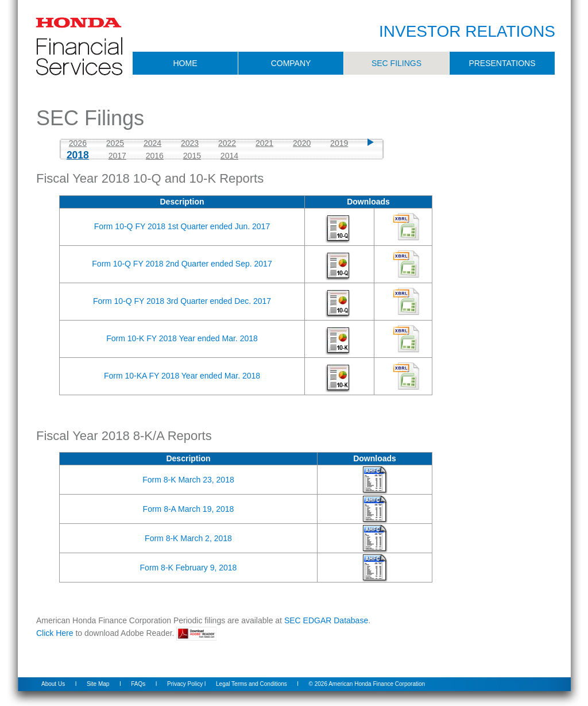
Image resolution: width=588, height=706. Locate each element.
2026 (78, 143)
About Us (53, 684)
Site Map (98, 684)
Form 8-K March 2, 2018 (188, 538)
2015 (192, 156)
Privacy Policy (185, 684)
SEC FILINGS (396, 63)
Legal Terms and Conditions (252, 684)
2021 (264, 143)
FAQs (138, 684)
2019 (339, 143)
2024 (152, 143)
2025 (115, 143)
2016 (155, 156)
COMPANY (291, 63)
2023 (190, 143)
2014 (229, 156)
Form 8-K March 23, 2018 (188, 480)
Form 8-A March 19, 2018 (189, 509)
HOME (185, 63)
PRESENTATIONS (502, 63)
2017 (117, 156)
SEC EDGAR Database (326, 620)
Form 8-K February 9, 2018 (189, 568)
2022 (227, 143)
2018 (78, 155)
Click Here (55, 633)
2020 (302, 143)
